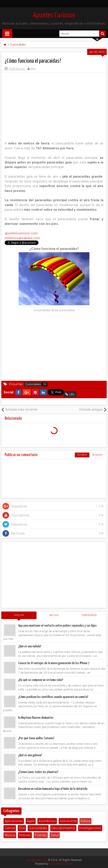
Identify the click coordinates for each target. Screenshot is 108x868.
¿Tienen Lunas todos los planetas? (38, 772)
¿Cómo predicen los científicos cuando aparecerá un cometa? (53, 697)
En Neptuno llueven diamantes (36, 718)
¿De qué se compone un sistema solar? (41, 680)
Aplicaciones (14, 821)
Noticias (25, 835)
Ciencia (10, 828)
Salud (55, 835)
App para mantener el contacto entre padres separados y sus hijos (57, 626)
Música (10, 835)
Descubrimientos (63, 828)
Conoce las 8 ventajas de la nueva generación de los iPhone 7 (54, 663)
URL (70, 394)
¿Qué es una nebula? (30, 646)
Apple (31, 821)
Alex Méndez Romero (61, 864)
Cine (22, 828)
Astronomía (68, 821)
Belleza (85, 821)
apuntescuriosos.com (21, 233)
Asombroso (47, 821)
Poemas (41, 835)
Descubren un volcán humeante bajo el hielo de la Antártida (53, 789)
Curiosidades (33, 384)
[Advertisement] (54, 107)
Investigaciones (90, 828)
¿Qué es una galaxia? (30, 755)
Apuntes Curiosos (54, 15)
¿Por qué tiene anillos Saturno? (36, 738)
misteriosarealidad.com (22, 238)
